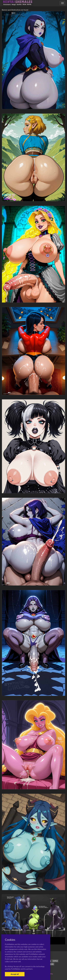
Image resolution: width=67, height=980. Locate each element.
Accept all (15, 974)
